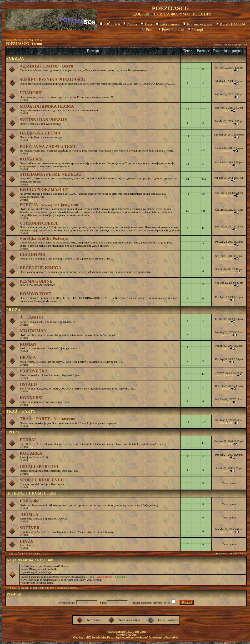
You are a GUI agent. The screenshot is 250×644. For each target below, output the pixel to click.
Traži (146, 24)
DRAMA (28, 358)
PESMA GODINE (36, 281)
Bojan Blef (226, 444)
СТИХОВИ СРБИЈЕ (39, 223)
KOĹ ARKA (31, 453)
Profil (148, 30)
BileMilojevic (226, 137)
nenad (226, 458)
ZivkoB (56, 572)
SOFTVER (30, 528)
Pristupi (195, 30)
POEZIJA (15, 58)
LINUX (27, 541)
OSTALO (28, 384)
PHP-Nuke (29, 501)
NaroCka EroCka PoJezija (44, 238)
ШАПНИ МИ (33, 254)
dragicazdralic (226, 532)
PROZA (13, 310)
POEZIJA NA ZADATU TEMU (48, 146)
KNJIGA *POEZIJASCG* (44, 189)
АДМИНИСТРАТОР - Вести (46, 66)
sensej (226, 349)
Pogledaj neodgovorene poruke (230, 45)
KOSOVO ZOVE (35, 294)
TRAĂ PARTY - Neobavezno (47, 419)
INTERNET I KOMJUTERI (32, 493)
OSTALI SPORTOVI (39, 467)
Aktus (226, 300)
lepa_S (32, 100)
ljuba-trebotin (226, 71)
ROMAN (28, 344)
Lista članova (167, 24)
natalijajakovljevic (226, 375)
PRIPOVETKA (34, 371)
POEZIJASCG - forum (24, 44)
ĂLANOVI (31, 317)
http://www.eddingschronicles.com (132, 638)
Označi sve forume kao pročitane (23, 554)
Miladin (226, 389)
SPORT (13, 432)
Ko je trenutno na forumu (30, 560)
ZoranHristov (226, 245)
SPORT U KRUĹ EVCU (42, 480)
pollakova (226, 335)
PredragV (226, 165)
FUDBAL (28, 440)
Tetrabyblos (226, 151)
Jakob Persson (108, 638)
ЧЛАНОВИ (31, 93)
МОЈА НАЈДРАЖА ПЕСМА (47, 106)
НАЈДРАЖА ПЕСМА (40, 133)
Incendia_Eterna (226, 272)
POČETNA (110, 24)
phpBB (121, 632)
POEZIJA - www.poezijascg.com (49, 205)
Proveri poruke (171, 30)
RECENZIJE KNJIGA (41, 268)
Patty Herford (171, 638)
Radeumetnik (226, 213)
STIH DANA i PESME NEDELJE (50, 174)
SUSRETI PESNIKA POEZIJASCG (52, 79)
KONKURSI (31, 159)
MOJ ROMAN (33, 331)
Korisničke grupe (198, 24)
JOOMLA (29, 514)
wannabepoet (226, 196)
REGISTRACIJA (231, 24)
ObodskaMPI (226, 259)
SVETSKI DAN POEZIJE (44, 120)
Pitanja (130, 24)
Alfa (226, 362)
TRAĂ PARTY (21, 411)
